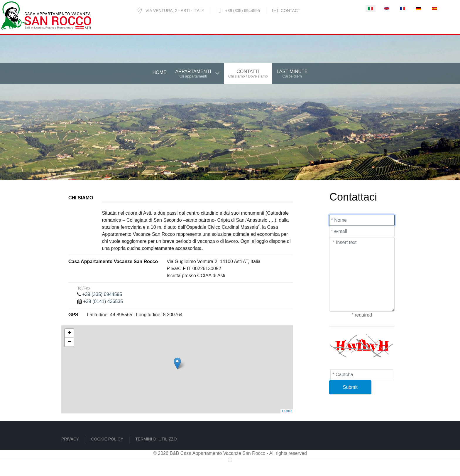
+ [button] (69, 333)
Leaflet (287, 411)
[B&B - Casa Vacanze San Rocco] (46, 15)
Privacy (70, 439)
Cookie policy (107, 439)
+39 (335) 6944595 (102, 294)
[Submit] (350, 387)
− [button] (69, 342)
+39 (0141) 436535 (103, 301)
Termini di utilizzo (156, 439)
